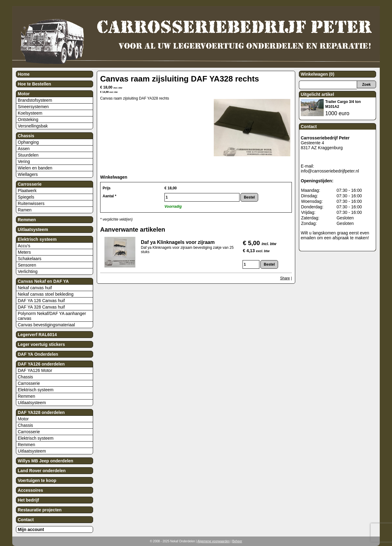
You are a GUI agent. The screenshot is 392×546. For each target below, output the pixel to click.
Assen (24, 149)
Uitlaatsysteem (33, 229)
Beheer (237, 541)
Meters (24, 252)
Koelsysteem (30, 113)
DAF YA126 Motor (35, 370)
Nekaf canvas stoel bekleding (46, 294)
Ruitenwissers (31, 203)
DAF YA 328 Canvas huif (41, 307)
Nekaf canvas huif (35, 288)
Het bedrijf (28, 500)
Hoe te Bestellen (34, 84)
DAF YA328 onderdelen (41, 412)
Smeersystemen (33, 107)
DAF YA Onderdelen (38, 354)
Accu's (24, 246)
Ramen (25, 210)
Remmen (27, 220)
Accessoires (30, 490)
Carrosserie (30, 184)
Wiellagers (28, 174)
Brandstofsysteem (35, 100)
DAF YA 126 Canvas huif (41, 301)
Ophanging (28, 142)
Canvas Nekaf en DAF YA (43, 281)
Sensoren (27, 265)
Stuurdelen (28, 155)
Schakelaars (30, 259)
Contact (26, 520)
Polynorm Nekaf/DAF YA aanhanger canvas (52, 316)
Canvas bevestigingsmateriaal (46, 325)
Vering (24, 161)
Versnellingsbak (33, 126)
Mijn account (31, 529)
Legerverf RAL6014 (37, 335)
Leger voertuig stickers (41, 344)
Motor (24, 94)
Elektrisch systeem (37, 239)
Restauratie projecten (40, 510)
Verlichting (28, 271)
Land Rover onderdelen (42, 471)
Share (285, 278)
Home (24, 74)
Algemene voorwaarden (214, 541)
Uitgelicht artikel (317, 94)
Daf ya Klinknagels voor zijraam (178, 242)
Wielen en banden (35, 168)
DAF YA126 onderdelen (41, 364)
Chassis (26, 136)
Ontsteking (28, 119)
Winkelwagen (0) (318, 74)
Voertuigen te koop (37, 480)
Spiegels (26, 197)
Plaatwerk (27, 191)
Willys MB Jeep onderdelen (45, 461)
